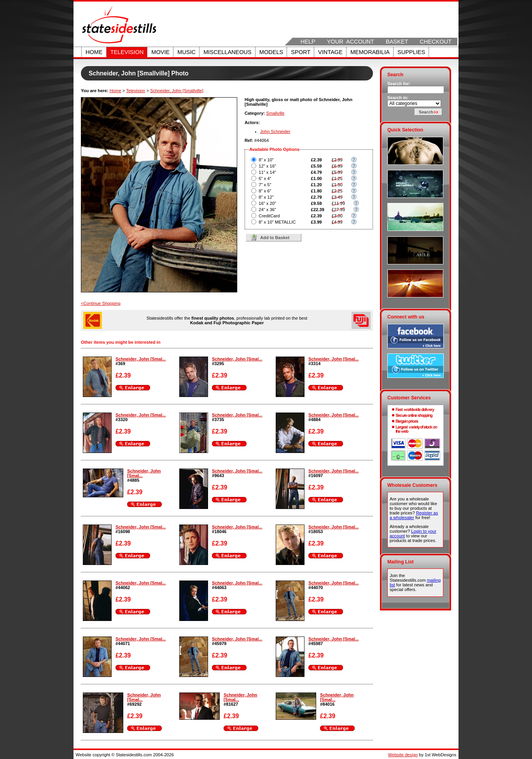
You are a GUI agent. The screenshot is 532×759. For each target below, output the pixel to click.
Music (186, 52)
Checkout (436, 42)
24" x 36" (267, 210)
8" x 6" (265, 191)
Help (308, 42)
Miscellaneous (227, 52)
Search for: (399, 84)
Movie (160, 52)
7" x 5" (265, 185)
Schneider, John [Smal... (141, 359)
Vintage (330, 52)
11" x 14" (267, 172)
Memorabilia (370, 52)
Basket (397, 42)
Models (271, 52)
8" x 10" (266, 160)
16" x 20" (267, 203)
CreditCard (269, 216)
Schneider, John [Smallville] (177, 91)
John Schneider (275, 131)
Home (94, 52)
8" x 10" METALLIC (277, 222)
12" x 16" (267, 166)
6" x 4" (265, 178)
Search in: (398, 98)
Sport (301, 52)
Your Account (351, 42)
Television (127, 52)
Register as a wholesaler (414, 515)
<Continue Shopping (101, 303)
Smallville (275, 113)
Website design (403, 755)
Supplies (411, 52)
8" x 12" (266, 197)
